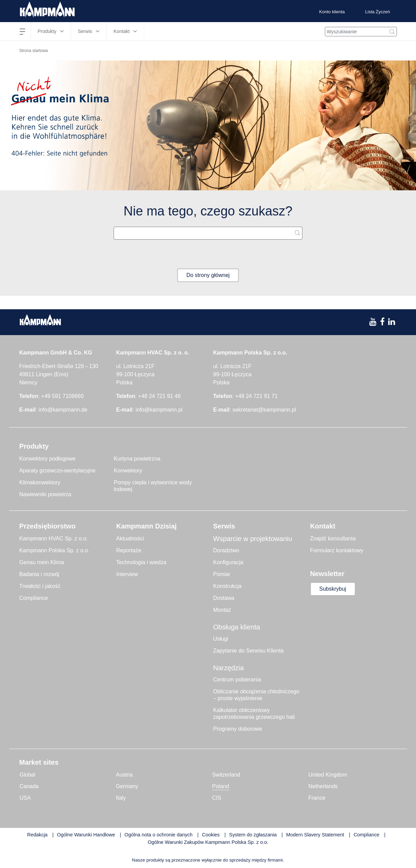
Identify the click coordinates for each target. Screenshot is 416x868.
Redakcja (37, 835)
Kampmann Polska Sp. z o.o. (54, 550)
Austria (124, 775)
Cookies (211, 835)
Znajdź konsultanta (333, 539)
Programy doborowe (238, 729)
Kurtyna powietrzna (137, 459)
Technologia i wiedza (142, 562)
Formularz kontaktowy (337, 550)
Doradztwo (226, 550)
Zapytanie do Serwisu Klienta (248, 651)
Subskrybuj (333, 589)
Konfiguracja (228, 562)
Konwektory (128, 471)
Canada (29, 786)
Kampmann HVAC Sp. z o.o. (54, 539)
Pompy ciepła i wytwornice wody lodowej (153, 486)
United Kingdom (328, 775)
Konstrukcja (228, 586)
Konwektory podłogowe (47, 459)
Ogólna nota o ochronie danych (159, 835)
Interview (127, 574)
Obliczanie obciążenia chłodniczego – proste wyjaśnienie (256, 695)
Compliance (34, 598)
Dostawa (224, 598)
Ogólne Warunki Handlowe (86, 835)
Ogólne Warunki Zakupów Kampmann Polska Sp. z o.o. (208, 842)
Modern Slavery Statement (315, 835)
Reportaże (129, 550)
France (317, 798)
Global (28, 775)
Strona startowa (34, 51)
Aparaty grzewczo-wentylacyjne (57, 471)
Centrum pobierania (237, 680)
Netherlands (323, 786)
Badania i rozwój (39, 574)
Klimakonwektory (40, 482)
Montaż (222, 610)
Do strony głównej (208, 275)
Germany (127, 786)
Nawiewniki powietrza (45, 494)
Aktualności (130, 539)
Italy (121, 798)
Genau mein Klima (42, 562)
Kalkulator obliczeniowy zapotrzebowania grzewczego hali (254, 714)
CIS (217, 798)
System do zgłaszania (253, 835)
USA (25, 798)
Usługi (221, 639)
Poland (221, 786)
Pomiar (222, 574)
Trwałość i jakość (40, 586)
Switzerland (226, 775)
